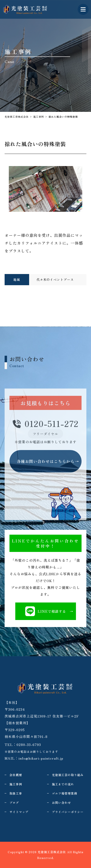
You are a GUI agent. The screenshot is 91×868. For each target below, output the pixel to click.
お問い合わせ (61, 802)
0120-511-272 (46, 424)
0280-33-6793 (29, 744)
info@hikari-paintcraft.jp (41, 758)
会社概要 (16, 775)
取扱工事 (16, 793)
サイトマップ (19, 812)
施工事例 (16, 784)
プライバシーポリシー (68, 812)
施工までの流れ (63, 784)
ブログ (14, 802)
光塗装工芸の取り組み (68, 775)
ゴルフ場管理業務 (65, 793)
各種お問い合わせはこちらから (46, 461)
